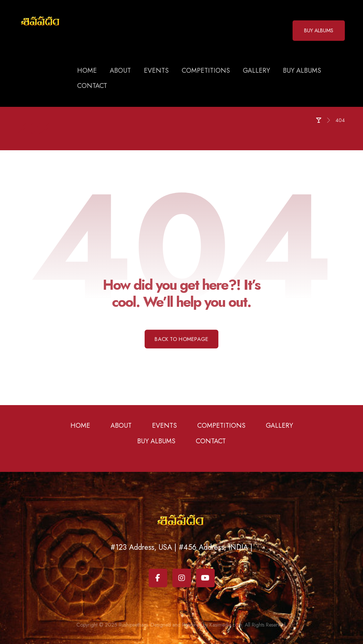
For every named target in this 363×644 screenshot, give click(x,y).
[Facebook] (158, 578)
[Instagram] (182, 578)
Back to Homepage (181, 339)
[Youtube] (205, 578)
